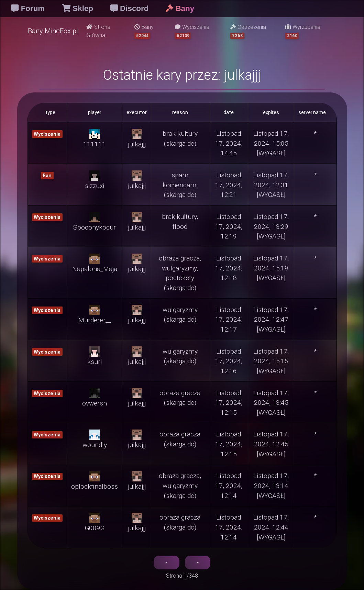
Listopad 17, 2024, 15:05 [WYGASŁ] (271, 143)
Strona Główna (98, 31)
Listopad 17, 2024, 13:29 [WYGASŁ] (271, 226)
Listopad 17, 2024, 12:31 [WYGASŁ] (271, 185)
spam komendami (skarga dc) (180, 185)
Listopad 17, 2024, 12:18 (229, 268)
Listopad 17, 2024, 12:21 (229, 185)
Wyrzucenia (303, 31)
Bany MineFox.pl (53, 31)
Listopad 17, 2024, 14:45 (229, 143)
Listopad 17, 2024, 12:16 (229, 361)
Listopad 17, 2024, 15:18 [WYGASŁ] (271, 268)
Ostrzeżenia (248, 31)
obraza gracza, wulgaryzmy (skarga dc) (180, 486)
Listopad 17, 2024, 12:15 (229, 403)
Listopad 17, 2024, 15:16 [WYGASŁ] (271, 361)
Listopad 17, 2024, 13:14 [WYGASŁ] (271, 486)
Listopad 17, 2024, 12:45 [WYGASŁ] (271, 444)
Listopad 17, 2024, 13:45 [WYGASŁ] (271, 403)
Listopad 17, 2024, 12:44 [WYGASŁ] (271, 527)
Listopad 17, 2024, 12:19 (229, 226)
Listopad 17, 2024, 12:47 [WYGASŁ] (271, 320)
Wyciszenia (192, 31)
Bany (144, 31)
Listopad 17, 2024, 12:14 (229, 486)
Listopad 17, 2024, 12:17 (229, 320)
